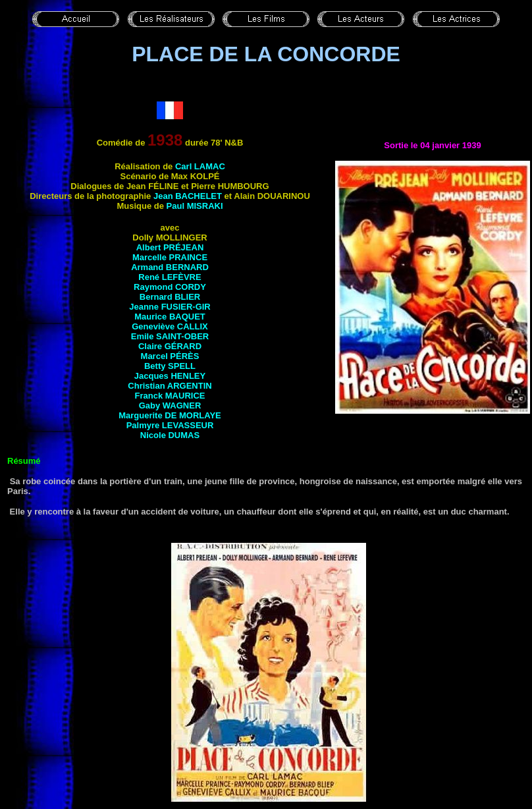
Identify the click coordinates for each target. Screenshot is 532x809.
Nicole (170, 435)
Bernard (170, 297)
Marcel (170, 356)
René (170, 277)
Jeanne (170, 307)
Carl (200, 166)
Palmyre (170, 425)
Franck (170, 396)
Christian (170, 386)
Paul (195, 206)
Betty (170, 366)
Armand (170, 267)
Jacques (170, 376)
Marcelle (170, 257)
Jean (188, 196)
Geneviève (170, 326)
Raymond (170, 287)
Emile (170, 336)
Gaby (170, 405)
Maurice (170, 317)
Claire (170, 346)
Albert (170, 247)
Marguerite (170, 415)
